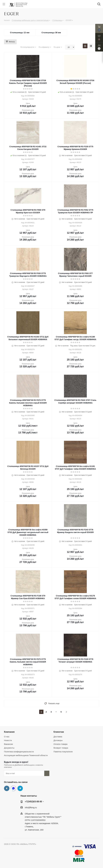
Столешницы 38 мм (51, 33)
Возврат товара (61, 748)
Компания (9, 732)
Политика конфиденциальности (19, 752)
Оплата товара (60, 744)
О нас (7, 737)
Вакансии (8, 744)
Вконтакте (7, 788)
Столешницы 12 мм (20, 33)
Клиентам (59, 732)
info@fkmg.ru (31, 807)
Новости (8, 740)
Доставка (58, 737)
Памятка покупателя (63, 752)
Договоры (58, 740)
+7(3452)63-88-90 (33, 802)
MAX (13, 788)
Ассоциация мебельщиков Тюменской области (26, 755)
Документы (9, 748)
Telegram (20, 788)
